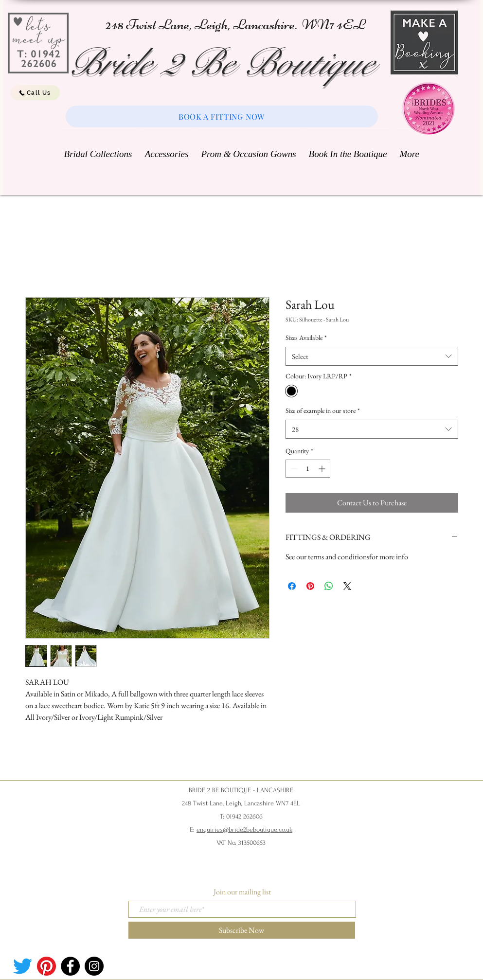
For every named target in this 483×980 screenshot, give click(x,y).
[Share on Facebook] (292, 586)
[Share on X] (347, 586)
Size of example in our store (323, 410)
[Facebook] (70, 966)
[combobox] (372, 356)
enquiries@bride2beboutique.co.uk (244, 829)
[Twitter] (23, 966)
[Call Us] (35, 93)
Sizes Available (306, 338)
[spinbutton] (308, 469)
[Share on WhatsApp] (329, 586)
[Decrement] (293, 469)
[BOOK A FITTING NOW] (222, 116)
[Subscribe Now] (242, 930)
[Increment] (323, 469)
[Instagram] (94, 966)
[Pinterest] (46, 966)
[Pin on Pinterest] (310, 586)
